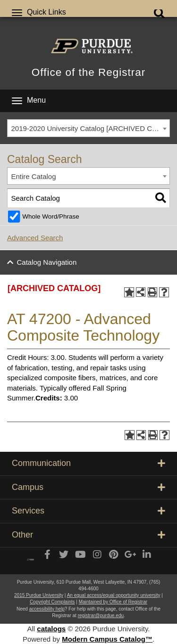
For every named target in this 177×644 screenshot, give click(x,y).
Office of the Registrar (88, 72)
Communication (88, 463)
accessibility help (47, 609)
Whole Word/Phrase (51, 216)
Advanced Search (35, 238)
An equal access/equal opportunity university (114, 595)
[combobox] (88, 128)
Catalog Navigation (47, 262)
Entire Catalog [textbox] (34, 176)
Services (88, 511)
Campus (88, 487)
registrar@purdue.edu (101, 615)
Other (88, 535)
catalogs (51, 629)
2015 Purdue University (39, 595)
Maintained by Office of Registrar (113, 602)
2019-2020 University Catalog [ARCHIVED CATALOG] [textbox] (91, 128)
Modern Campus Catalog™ (107, 639)
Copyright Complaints (52, 602)
